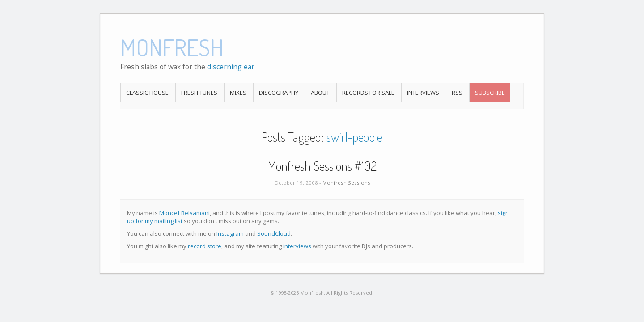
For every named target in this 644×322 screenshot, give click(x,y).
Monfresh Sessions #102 (322, 166)
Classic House (147, 93)
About (320, 93)
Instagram (230, 233)
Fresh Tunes (199, 93)
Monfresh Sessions (346, 183)
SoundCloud (274, 233)
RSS (457, 93)
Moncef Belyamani (184, 213)
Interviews (423, 93)
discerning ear (231, 67)
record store (205, 246)
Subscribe (490, 93)
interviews (297, 246)
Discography (279, 93)
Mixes (238, 93)
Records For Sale (368, 93)
